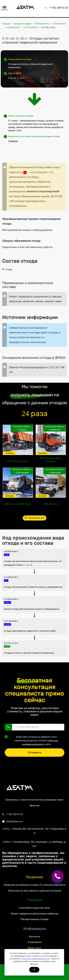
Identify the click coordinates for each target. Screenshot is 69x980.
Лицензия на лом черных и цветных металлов (35, 891)
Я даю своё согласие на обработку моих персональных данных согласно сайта (32, 740)
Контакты (35, 936)
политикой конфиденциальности (36, 959)
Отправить (35, 752)
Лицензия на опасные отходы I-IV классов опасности (34, 885)
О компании (35, 942)
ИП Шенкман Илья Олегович (51, 460)
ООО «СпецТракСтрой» (18, 504)
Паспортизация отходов (35, 919)
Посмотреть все (34, 518)
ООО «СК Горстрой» (18, 461)
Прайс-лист (34, 948)
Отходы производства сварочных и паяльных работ (30, 631)
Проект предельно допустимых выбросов (34, 914)
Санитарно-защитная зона (34, 908)
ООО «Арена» (51, 504)
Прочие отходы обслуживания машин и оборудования (32, 609)
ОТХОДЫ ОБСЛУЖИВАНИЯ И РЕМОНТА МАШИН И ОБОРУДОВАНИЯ (33, 587)
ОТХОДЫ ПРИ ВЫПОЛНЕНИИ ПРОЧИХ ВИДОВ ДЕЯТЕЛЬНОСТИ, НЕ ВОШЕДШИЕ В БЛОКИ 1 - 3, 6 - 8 (33, 563)
